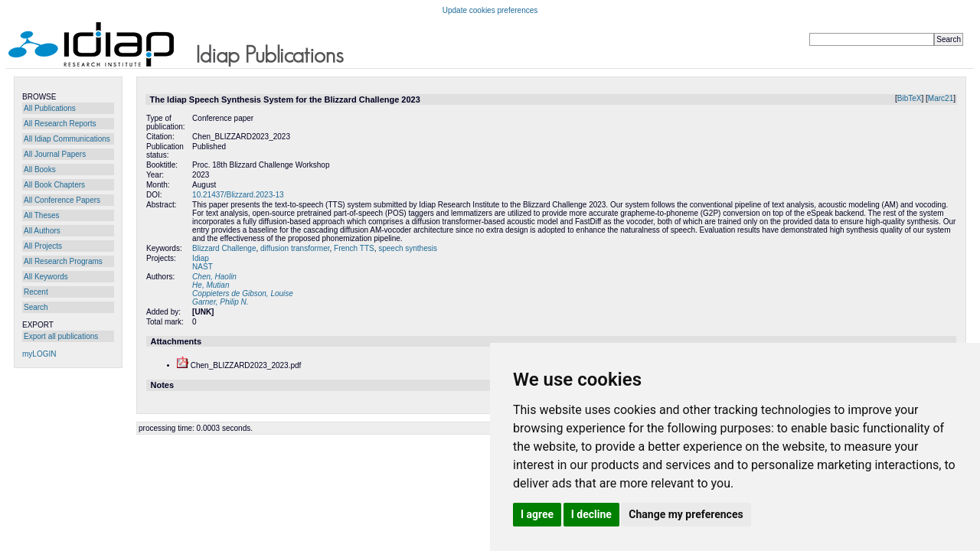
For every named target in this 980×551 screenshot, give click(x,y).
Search (36, 307)
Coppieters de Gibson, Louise (243, 293)
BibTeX (910, 98)
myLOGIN (39, 354)
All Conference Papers (62, 200)
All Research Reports (60, 124)
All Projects (43, 246)
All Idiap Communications (67, 139)
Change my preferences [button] (686, 514)
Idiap (201, 258)
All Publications (50, 108)
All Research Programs (63, 261)
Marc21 (941, 98)
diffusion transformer (295, 248)
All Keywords (46, 277)
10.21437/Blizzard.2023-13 (238, 195)
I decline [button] (591, 514)
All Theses (42, 215)
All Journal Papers (55, 154)
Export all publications (61, 336)
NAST (203, 267)
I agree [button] (537, 514)
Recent (36, 292)
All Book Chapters (54, 185)
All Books (40, 170)
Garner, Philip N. (220, 302)
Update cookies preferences (490, 10)
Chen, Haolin (214, 277)
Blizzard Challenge (224, 248)
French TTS (354, 248)
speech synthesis (408, 248)
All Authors (42, 231)
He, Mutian (211, 285)
